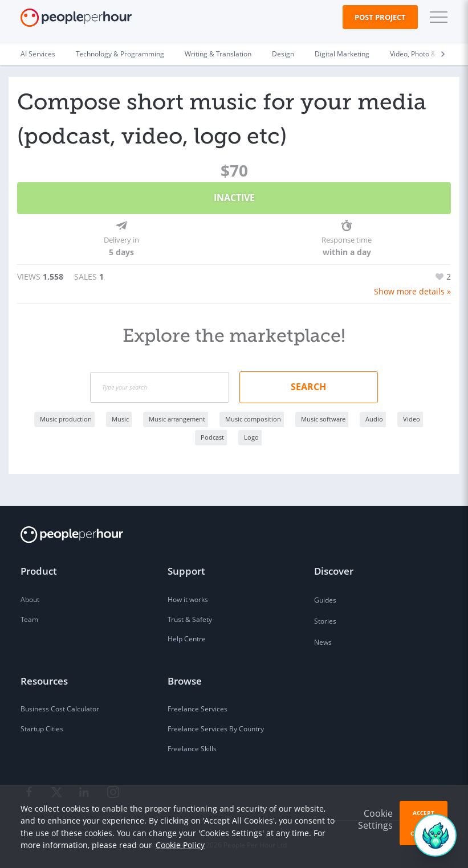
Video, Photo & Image (424, 54)
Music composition (253, 418)
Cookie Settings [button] (375, 819)
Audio (374, 418)
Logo (251, 437)
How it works (188, 599)
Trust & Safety (190, 619)
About (30, 599)
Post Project (380, 17)
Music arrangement (177, 418)
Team (29, 619)
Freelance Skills (192, 748)
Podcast (212, 437)
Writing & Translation (218, 54)
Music (120, 418)
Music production (66, 418)
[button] (436, 17)
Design (283, 54)
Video (412, 418)
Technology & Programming (120, 54)
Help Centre (187, 638)
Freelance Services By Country (216, 728)
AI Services (38, 54)
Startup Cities (42, 728)
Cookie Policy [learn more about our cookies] (180, 845)
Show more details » (412, 291)
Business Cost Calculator (60, 708)
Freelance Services (198, 708)
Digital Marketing (342, 54)
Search (308, 386)
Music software (323, 418)
